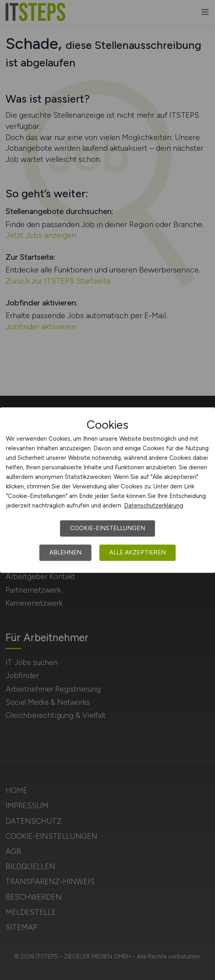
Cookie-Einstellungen (107, 528)
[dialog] (107, 490)
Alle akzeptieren (138, 552)
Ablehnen (65, 552)
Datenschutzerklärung (154, 506)
